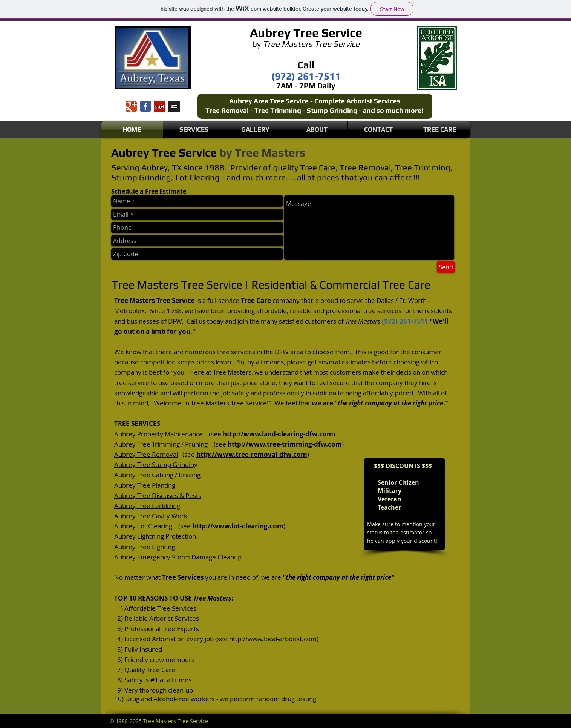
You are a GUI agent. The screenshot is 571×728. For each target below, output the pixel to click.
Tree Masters (270, 153)
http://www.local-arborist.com (273, 639)
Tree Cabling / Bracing (168, 475)
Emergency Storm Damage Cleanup (189, 557)
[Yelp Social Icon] (160, 106)
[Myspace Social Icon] (174, 106)
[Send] (446, 267)
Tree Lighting (155, 547)
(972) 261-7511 (405, 321)
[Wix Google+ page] (131, 106)
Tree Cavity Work (162, 516)
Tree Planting (155, 485)
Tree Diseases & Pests (168, 495)
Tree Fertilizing (158, 506)
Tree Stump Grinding (167, 465)
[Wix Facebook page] (145, 106)
